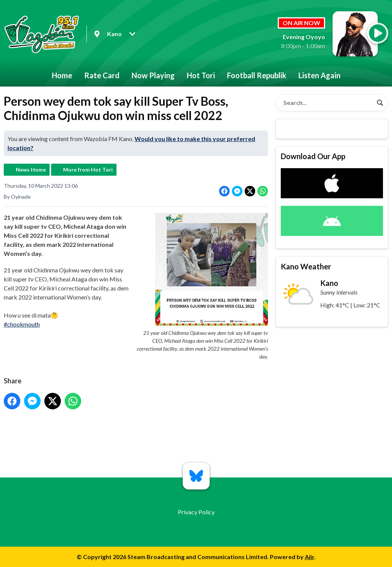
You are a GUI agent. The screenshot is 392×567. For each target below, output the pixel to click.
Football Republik (257, 75)
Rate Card (102, 75)
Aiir (310, 557)
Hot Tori (201, 75)
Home (62, 75)
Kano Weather (306, 266)
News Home (31, 169)
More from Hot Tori (88, 169)
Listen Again (319, 75)
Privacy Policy (196, 512)
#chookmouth (22, 324)
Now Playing (153, 75)
